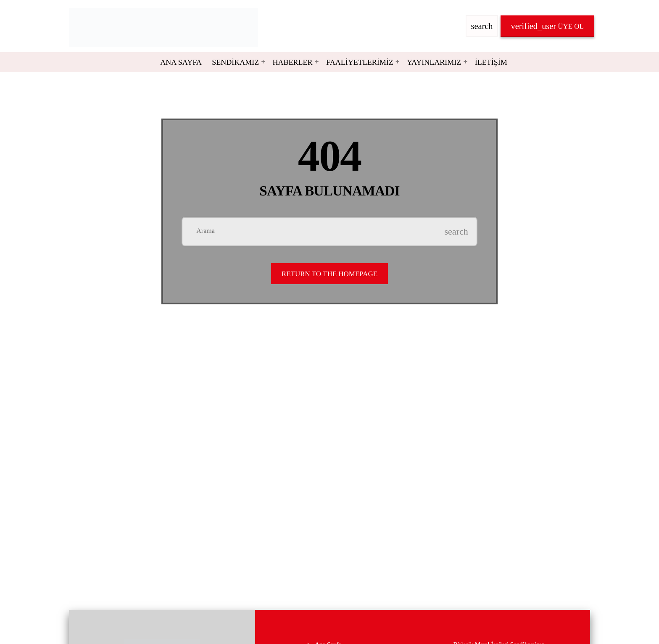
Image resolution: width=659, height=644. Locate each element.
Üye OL (547, 26)
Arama (206, 231)
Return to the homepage (329, 274)
